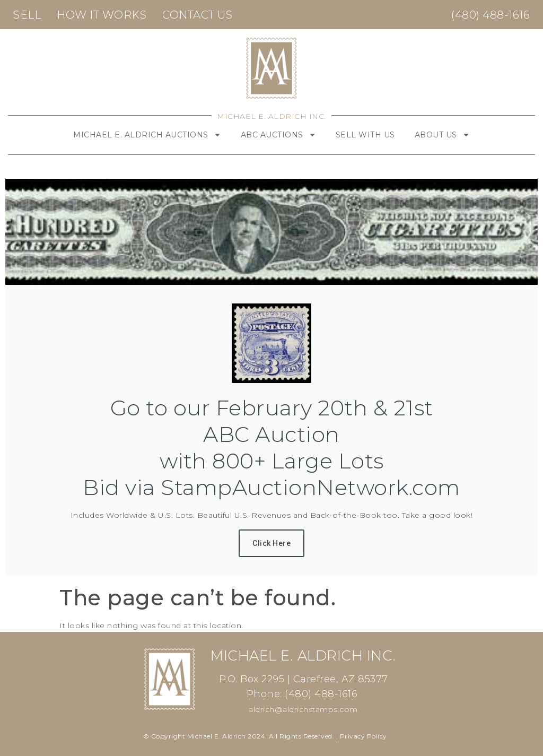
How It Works (102, 15)
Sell (27, 15)
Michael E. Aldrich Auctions (147, 135)
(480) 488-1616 (491, 15)
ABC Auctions (278, 135)
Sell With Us (365, 135)
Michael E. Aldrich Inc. (271, 116)
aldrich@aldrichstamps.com (303, 709)
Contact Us (197, 15)
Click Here (271, 543)
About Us (442, 135)
